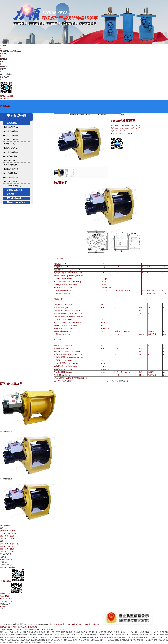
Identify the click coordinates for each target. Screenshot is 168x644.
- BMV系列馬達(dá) (11, 156)
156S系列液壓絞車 (66, 381)
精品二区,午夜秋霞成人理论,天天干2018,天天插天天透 (23, 635)
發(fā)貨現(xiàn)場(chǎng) (84, 52)
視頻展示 (84, 60)
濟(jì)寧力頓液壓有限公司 (20, 624)
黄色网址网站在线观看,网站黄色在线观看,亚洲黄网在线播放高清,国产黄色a (132, 635)
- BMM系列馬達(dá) (11, 127)
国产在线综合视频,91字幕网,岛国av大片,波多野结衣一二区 (141, 640)
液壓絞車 (10, 194)
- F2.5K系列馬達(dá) (11, 177)
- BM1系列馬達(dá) (10, 131)
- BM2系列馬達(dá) (10, 135)
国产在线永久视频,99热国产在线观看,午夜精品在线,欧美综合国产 (24, 632)
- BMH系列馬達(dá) (11, 173)
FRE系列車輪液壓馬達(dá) (118, 381)
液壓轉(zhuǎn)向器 (15, 190)
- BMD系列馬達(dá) (11, 165)
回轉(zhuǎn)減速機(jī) (16, 202)
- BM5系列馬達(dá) (10, 148)
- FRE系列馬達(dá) (10, 182)
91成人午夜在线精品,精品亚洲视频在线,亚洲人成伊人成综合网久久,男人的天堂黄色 (78, 637)
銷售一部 (3, 528)
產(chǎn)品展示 (5, 554)
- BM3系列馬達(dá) (10, 140)
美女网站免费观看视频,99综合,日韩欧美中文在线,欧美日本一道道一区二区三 (136, 637)
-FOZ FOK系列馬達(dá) (12, 186)
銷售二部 (3, 541)
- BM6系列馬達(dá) (10, 152)
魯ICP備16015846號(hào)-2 (39, 624)
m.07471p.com (5, 624)
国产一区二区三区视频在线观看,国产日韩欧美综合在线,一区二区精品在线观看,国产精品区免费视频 (83, 632)
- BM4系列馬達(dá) (10, 144)
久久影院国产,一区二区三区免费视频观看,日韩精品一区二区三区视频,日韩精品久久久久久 (32, 630)
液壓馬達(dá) (12, 123)
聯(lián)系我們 (84, 76)
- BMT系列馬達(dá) (11, 169)
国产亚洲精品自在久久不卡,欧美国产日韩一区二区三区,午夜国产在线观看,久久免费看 (74, 635)
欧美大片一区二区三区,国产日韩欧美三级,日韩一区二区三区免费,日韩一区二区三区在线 (88, 640)
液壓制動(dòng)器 (14, 198)
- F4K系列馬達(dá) (10, 161)
